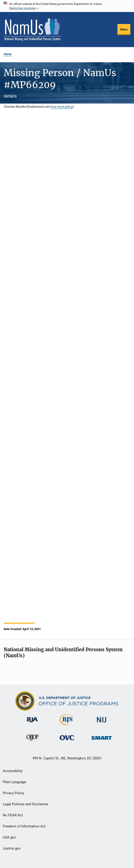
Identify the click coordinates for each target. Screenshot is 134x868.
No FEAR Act (13, 815)
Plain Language (14, 782)
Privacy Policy (13, 793)
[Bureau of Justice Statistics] (67, 726)
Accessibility (13, 771)
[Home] (32, 30)
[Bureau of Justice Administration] (32, 723)
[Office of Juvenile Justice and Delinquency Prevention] (32, 742)
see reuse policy (62, 107)
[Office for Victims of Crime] (67, 741)
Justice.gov (12, 848)
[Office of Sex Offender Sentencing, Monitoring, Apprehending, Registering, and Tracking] (102, 741)
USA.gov (9, 837)
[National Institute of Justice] (102, 723)
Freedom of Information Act (24, 826)
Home (8, 54)
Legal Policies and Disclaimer (26, 804)
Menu (124, 29)
